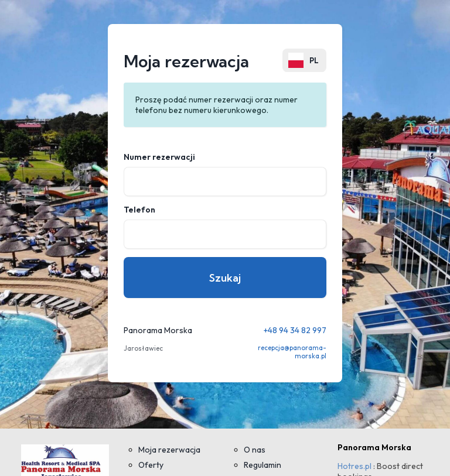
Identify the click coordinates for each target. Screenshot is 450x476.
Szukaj (225, 278)
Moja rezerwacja (169, 450)
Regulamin (262, 465)
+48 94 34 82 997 (295, 330)
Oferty (151, 465)
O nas (255, 450)
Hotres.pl (354, 466)
